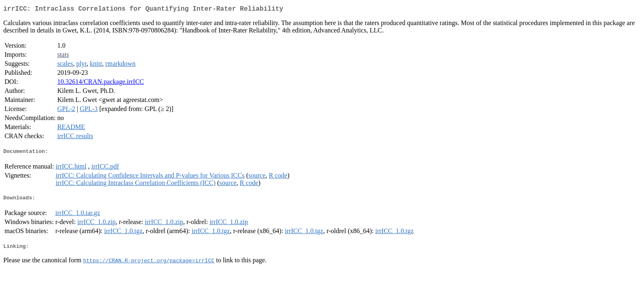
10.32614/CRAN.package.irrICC (100, 83)
